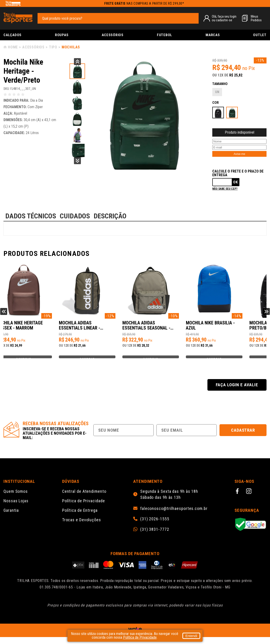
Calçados (13, 35)
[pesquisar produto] (193, 18)
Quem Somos (16, 498)
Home (13, 47)
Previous (77, 62)
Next (77, 161)
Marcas (213, 35)
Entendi (191, 636)
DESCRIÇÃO (110, 216)
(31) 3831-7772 (155, 536)
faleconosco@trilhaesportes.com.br (174, 515)
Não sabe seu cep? (225, 189)
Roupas (62, 35)
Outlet (260, 35)
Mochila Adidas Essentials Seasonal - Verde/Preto (165, 328)
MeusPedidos (256, 18)
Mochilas (71, 47)
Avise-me (239, 154)
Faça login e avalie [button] (237, 392)
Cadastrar (243, 437)
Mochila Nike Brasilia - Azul (231, 328)
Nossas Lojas (16, 508)
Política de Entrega (80, 517)
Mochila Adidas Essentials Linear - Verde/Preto (96, 328)
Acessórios (113, 35)
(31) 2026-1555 (155, 526)
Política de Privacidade (84, 508)
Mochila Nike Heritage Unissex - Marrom (33, 328)
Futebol (165, 35)
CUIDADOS (75, 216)
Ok (236, 182)
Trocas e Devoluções (82, 527)
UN (217, 92)
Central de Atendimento (84, 498)
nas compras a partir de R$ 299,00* (144, 3)
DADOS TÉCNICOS (31, 216)
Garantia (11, 517)
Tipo (53, 47)
